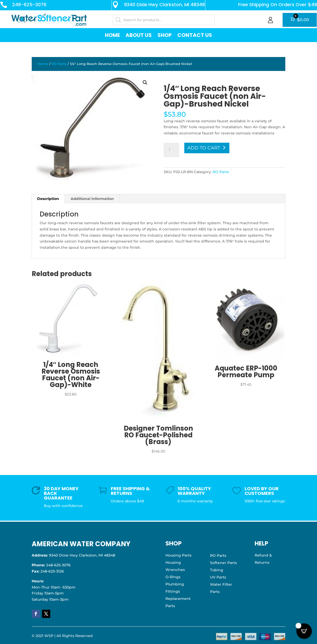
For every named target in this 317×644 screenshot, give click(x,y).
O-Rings (173, 577)
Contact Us (195, 35)
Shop (165, 35)
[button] (145, 83)
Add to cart (204, 148)
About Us (139, 35)
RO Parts (59, 64)
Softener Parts (223, 563)
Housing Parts (178, 555)
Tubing (217, 570)
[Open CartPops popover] (304, 631)
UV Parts (218, 577)
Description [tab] (48, 199)
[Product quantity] (171, 150)
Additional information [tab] (92, 199)
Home (112, 35)
